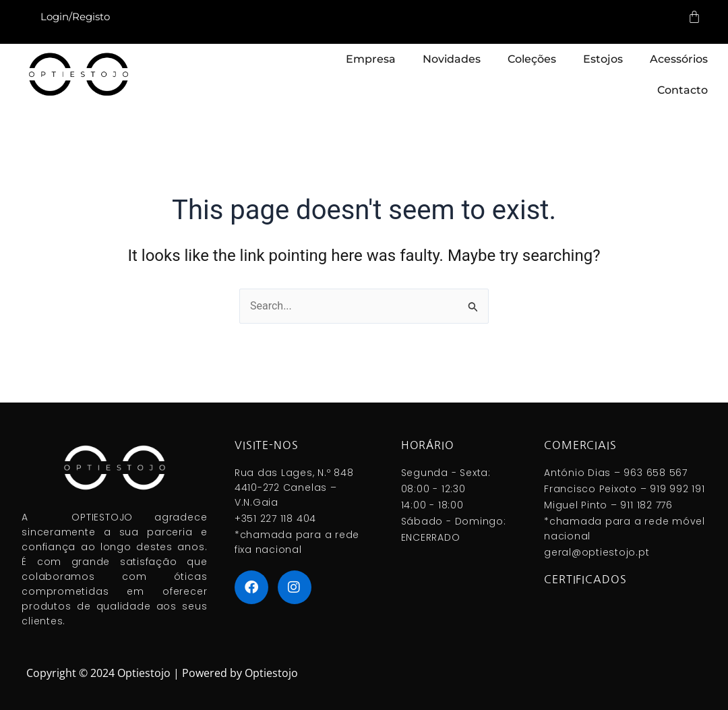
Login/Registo (75, 17)
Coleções (532, 59)
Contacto (682, 90)
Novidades (452, 59)
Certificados (585, 579)
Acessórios (679, 59)
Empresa (371, 59)
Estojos (603, 59)
